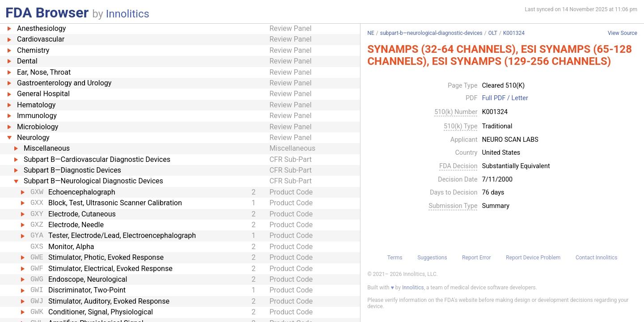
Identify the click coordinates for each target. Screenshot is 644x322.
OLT (493, 33)
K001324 (514, 33)
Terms (395, 258)
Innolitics (128, 14)
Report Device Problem (533, 258)
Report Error (476, 258)
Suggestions (432, 258)
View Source (623, 33)
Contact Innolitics (596, 258)
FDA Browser (47, 13)
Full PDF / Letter (505, 98)
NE (371, 33)
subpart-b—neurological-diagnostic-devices (431, 33)
